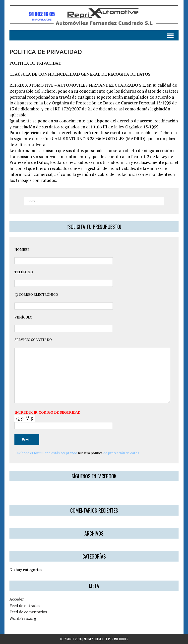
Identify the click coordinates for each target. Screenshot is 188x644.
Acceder (17, 599)
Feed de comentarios (28, 612)
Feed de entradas (25, 606)
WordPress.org (23, 618)
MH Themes (121, 639)
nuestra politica (90, 453)
